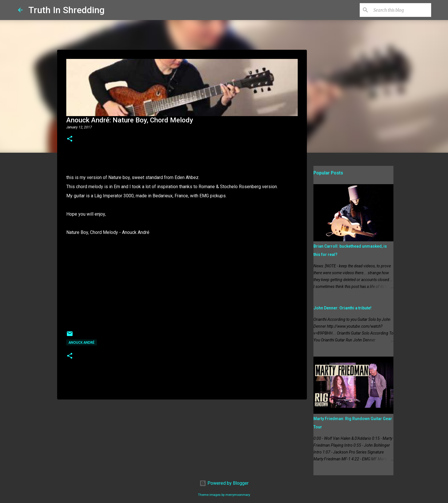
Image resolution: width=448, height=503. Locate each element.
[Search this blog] (401, 10)
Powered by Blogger (224, 483)
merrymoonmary (238, 495)
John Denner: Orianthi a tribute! (342, 308)
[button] (70, 139)
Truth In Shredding (66, 10)
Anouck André (82, 342)
